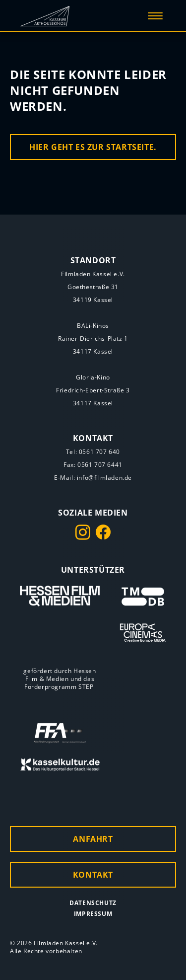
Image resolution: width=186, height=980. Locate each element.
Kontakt (93, 875)
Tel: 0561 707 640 (93, 452)
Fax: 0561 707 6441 (93, 465)
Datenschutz (93, 903)
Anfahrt (93, 839)
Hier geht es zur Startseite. (93, 147)
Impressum (93, 914)
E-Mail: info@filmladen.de (93, 478)
